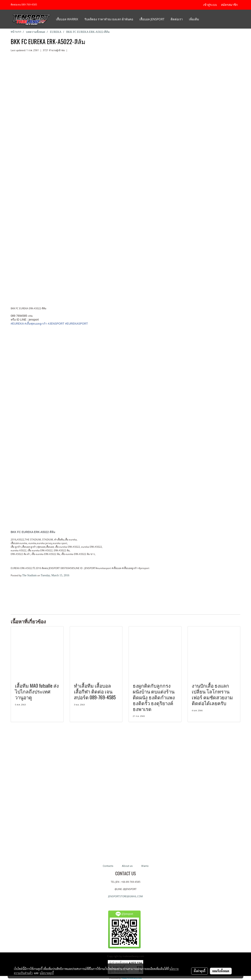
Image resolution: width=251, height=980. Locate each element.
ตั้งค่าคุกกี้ (200, 971)
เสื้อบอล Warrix (67, 19)
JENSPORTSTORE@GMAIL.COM (125, 896)
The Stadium (29, 575)
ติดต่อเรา (177, 19)
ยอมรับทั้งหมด (221, 971)
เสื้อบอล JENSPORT (152, 19)
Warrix (145, 866)
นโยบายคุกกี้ (47, 973)
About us (127, 866)
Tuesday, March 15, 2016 (55, 575)
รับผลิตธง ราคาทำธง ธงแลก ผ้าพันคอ (109, 19)
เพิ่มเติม (194, 19)
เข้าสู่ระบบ (210, 5)
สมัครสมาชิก (229, 5)
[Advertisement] (58, 598)
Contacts (108, 866)
